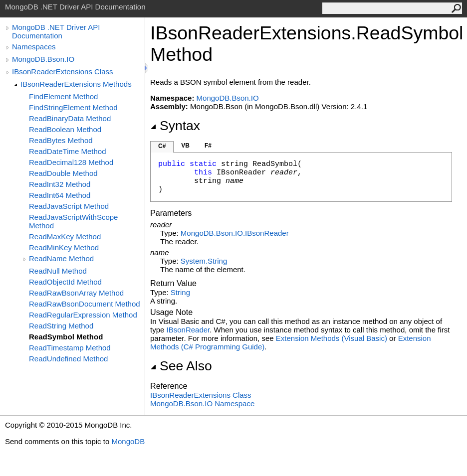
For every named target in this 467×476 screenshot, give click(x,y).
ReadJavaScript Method (69, 206)
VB (185, 146)
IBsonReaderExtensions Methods (76, 84)
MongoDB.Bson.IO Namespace (202, 403)
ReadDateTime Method (68, 151)
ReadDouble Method (63, 173)
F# (208, 146)
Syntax (175, 126)
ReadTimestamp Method (70, 348)
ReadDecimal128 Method (71, 162)
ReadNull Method (58, 271)
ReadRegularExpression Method (83, 315)
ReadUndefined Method (68, 359)
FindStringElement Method (73, 107)
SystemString (204, 261)
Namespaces (34, 47)
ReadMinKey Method (64, 247)
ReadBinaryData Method (70, 118)
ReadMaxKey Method (65, 237)
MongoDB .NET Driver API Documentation (56, 31)
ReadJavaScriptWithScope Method (73, 221)
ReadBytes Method (61, 140)
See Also (181, 366)
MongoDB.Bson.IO (43, 59)
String (180, 292)
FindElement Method (63, 96)
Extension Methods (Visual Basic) (332, 338)
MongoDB (128, 441)
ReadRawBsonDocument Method (85, 304)
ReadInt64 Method (60, 195)
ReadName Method (61, 258)
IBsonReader (188, 330)
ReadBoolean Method (65, 129)
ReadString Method (61, 326)
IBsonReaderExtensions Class (63, 72)
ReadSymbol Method (66, 337)
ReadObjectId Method (65, 282)
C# (162, 146)
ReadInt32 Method (60, 184)
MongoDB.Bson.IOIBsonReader (235, 233)
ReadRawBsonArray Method (76, 293)
